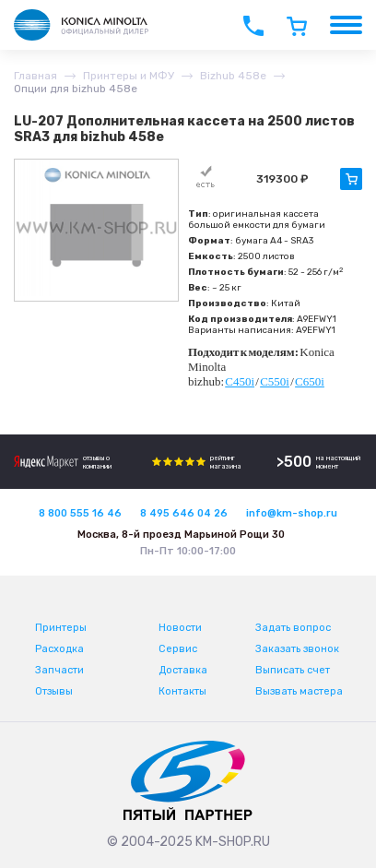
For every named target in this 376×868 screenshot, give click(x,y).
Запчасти (59, 670)
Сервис (178, 649)
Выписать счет (293, 670)
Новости (180, 628)
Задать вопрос (293, 628)
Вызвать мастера (299, 691)
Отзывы (54, 691)
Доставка (183, 670)
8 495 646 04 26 (184, 513)
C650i (310, 381)
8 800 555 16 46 (80, 513)
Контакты (182, 691)
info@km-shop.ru (292, 513)
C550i (275, 381)
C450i (240, 381)
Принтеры (61, 628)
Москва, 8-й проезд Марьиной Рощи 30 (181, 535)
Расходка (59, 649)
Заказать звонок (297, 649)
